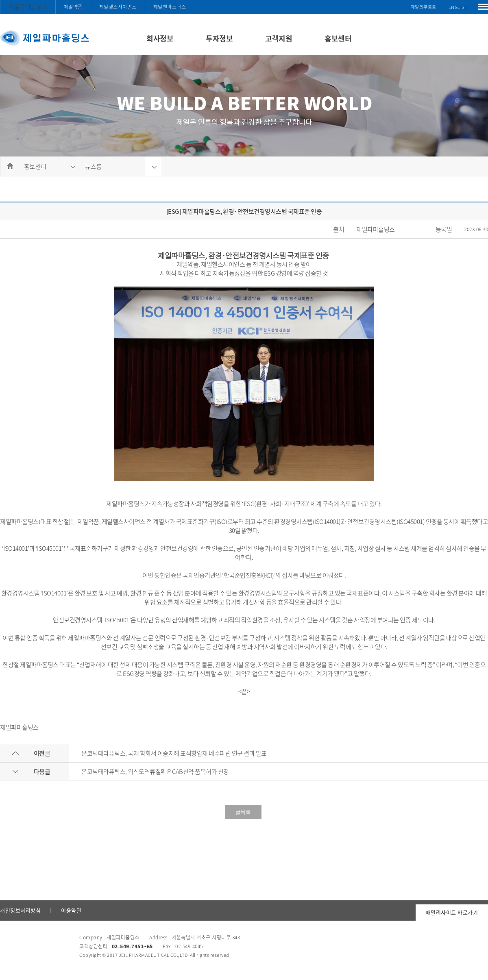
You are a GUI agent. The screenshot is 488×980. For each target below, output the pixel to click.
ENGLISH (458, 7)
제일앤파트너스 (170, 7)
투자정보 (219, 38)
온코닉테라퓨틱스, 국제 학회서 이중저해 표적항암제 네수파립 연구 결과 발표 (174, 753)
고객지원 (279, 38)
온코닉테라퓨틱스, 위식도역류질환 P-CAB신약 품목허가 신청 (155, 771)
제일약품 (73, 7)
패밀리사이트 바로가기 (452, 912)
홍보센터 (338, 38)
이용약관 (71, 910)
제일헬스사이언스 (118, 7)
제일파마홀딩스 (28, 7)
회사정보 (160, 38)
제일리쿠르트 (424, 7)
